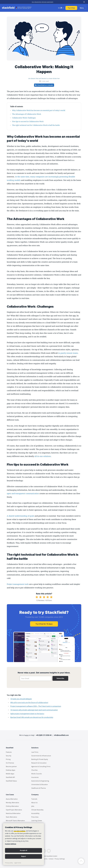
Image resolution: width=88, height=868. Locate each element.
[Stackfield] (9, 8)
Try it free (71, 8)
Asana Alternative (12, 799)
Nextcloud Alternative (13, 813)
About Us (34, 803)
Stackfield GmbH (52, 856)
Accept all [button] (23, 850)
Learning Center (37, 821)
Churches (34, 770)
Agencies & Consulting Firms (41, 766)
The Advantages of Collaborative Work (27, 114)
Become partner (11, 766)
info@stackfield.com (61, 735)
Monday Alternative (12, 803)
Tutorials (34, 799)
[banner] (23, 844)
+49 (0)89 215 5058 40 (44, 735)
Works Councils (37, 774)
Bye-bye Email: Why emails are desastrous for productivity (32, 717)
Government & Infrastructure (41, 756)
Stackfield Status (11, 781)
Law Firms (35, 752)
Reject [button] (24, 856)
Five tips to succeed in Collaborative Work (28, 121)
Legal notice (18, 863)
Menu (82, 8)
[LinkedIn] (49, 851)
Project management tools (18, 584)
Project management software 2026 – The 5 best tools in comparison (36, 706)
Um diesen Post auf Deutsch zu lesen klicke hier (44, 78)
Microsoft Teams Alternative (15, 821)
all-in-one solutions (43, 456)
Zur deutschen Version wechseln (43, 2)
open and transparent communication (23, 493)
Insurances (35, 777)
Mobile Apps (10, 774)
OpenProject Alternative (14, 810)
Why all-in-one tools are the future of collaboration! (29, 703)
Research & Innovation (39, 763)
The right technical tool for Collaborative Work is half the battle (36, 125)
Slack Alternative (11, 817)
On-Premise (10, 763)
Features (9, 752)
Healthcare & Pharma (39, 788)
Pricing (8, 759)
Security (9, 756)
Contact (51, 859)
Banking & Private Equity (40, 759)
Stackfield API (10, 777)
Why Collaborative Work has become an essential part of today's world (39, 110)
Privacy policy (9, 863)
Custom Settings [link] (11, 844)
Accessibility (35, 813)
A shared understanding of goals (21, 516)
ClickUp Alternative (12, 806)
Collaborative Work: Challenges (24, 118)
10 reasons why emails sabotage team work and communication (34, 710)
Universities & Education (40, 784)
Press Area (35, 817)
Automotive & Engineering (40, 781)
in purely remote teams (68, 353)
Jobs (33, 806)
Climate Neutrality (37, 810)
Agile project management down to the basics (27, 714)
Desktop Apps (11, 770)
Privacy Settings (60, 859)
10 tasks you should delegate (21, 699)
